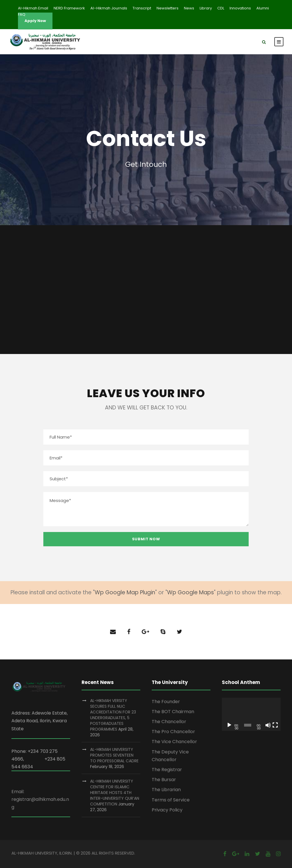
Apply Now (35, 21)
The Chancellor (169, 722)
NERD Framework (69, 8)
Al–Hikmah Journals (109, 8)
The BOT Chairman (173, 712)
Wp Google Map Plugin (125, 592)
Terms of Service (171, 800)
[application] (251, 714)
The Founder (166, 702)
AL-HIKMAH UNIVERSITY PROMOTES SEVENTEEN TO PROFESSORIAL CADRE (114, 755)
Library (206, 8)
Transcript (142, 8)
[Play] (229, 725)
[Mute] (268, 725)
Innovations (240, 8)
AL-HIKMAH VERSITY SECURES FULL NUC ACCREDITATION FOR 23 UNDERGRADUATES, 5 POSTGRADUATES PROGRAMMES (113, 715)
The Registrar (167, 770)
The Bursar (164, 780)
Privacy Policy (167, 810)
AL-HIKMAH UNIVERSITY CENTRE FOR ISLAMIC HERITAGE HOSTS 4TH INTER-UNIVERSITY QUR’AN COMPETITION (115, 793)
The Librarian (166, 790)
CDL (221, 8)
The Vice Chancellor (174, 742)
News (189, 8)
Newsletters (168, 8)
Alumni (263, 8)
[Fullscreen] (275, 725)
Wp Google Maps (190, 592)
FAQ (22, 14)
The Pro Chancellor (173, 732)
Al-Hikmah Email (33, 8)
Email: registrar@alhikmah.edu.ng (40, 799)
